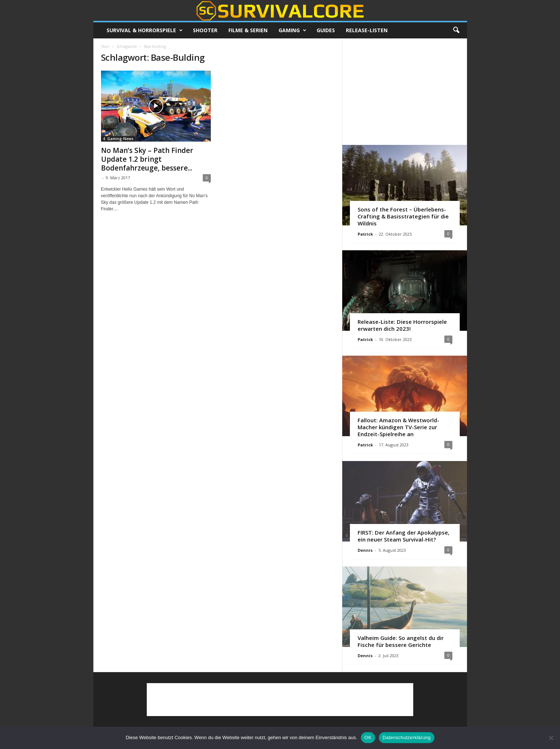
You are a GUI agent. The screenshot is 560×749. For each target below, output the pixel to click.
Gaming (292, 30)
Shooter (205, 30)
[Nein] (551, 738)
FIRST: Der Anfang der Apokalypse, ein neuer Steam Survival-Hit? (404, 536)
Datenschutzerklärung (406, 737)
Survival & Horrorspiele (145, 30)
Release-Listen (367, 30)
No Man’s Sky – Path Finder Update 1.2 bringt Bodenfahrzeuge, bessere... (147, 159)
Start (105, 46)
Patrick (365, 234)
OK (368, 737)
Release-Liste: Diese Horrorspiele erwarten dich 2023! (402, 325)
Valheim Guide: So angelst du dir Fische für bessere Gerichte (401, 641)
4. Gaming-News (118, 139)
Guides (326, 30)
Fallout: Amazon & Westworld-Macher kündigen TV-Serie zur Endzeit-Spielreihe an (398, 427)
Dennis (365, 550)
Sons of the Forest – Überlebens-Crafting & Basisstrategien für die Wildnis (403, 216)
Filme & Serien (248, 30)
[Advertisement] (404, 91)
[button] (456, 30)
